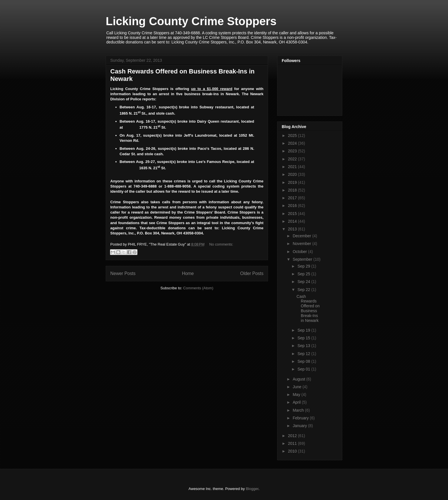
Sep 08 (304, 361)
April (297, 402)
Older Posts (252, 273)
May (297, 395)
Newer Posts (123, 273)
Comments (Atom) (198, 288)
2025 (293, 136)
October (300, 252)
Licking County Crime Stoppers (191, 21)
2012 (293, 436)
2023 (293, 151)
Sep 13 (304, 346)
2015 (293, 214)
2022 (293, 159)
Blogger (252, 489)
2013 (293, 229)
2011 (293, 443)
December (302, 236)
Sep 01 (304, 369)
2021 (293, 167)
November (302, 244)
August (299, 379)
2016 (293, 206)
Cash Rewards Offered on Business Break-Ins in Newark (308, 308)
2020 (293, 174)
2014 (293, 221)
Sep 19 (304, 330)
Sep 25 (304, 274)
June (297, 387)
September (303, 259)
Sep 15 (304, 338)
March (299, 410)
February (301, 418)
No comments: (221, 244)
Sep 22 (304, 290)
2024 (293, 143)
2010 (293, 451)
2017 (293, 198)
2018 (293, 190)
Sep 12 (304, 354)
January (300, 426)
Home (188, 273)
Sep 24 (304, 282)
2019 (293, 182)
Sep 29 (304, 266)
